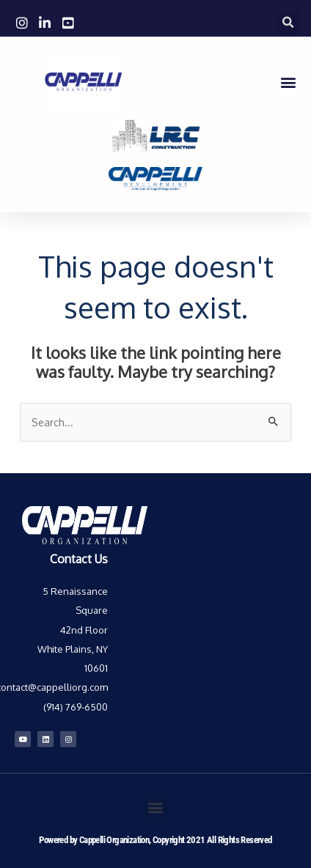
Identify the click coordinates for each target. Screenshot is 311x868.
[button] (289, 22)
